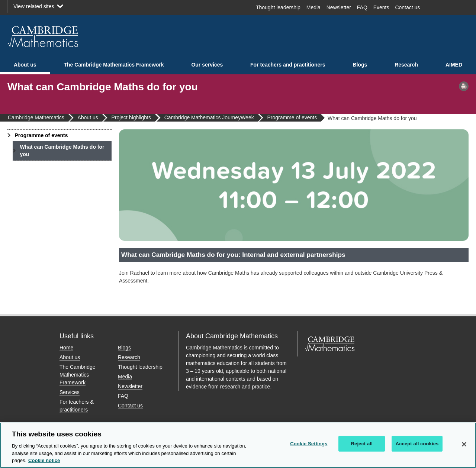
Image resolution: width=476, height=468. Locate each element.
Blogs (360, 65)
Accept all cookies (417, 444)
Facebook (434, 7)
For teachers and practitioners (288, 65)
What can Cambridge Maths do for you (62, 151)
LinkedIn (460, 7)
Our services (207, 65)
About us (25, 65)
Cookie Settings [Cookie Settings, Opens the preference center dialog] (309, 444)
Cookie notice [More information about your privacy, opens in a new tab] (44, 460)
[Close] (464, 444)
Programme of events (41, 135)
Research (406, 65)
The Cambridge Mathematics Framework (114, 65)
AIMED (454, 65)
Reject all (362, 444)
